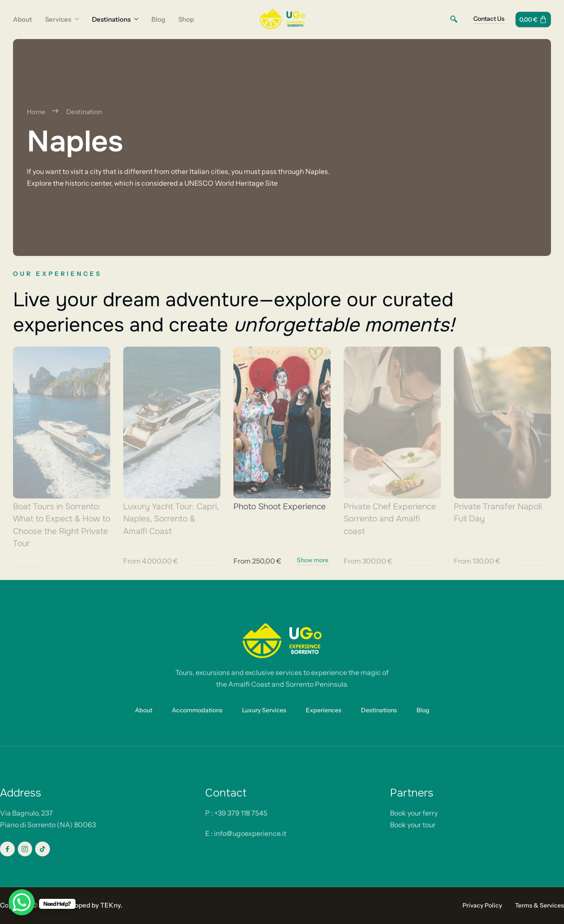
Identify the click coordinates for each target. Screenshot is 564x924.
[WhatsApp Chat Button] (22, 902)
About (23, 19)
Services (62, 20)
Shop (186, 19)
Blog (158, 19)
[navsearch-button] (454, 20)
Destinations (115, 20)
